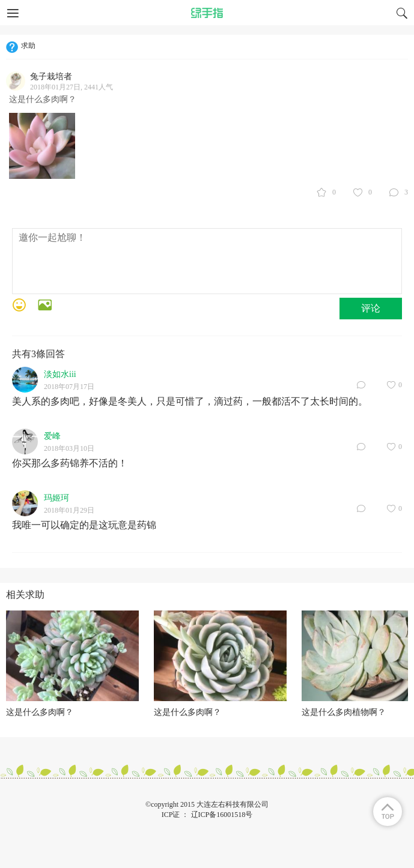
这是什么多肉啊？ (40, 712)
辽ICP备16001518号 (222, 815)
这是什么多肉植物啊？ (344, 712)
